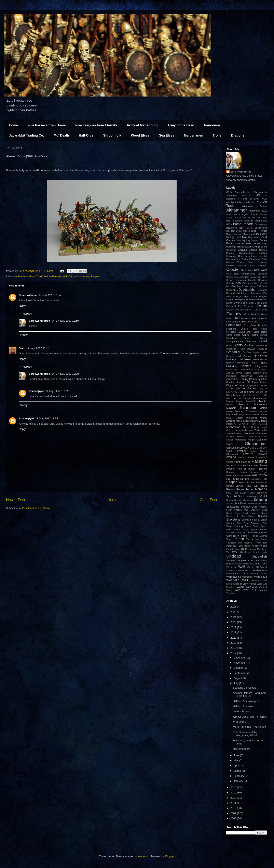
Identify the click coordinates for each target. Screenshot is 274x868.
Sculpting (260, 500)
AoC (256, 214)
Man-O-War (252, 401)
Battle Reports (243, 224)
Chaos (241, 262)
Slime (246, 523)
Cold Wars (261, 270)
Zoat (254, 590)
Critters (230, 280)
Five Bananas (259, 318)
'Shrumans (232, 195)
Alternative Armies (255, 206)
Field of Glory (259, 314)
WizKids (252, 584)
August (238, 678)
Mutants (255, 427)
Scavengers (252, 496)
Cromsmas (241, 280)
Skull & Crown (260, 520)
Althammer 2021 (258, 211)
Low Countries (244, 398)
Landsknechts (247, 392)
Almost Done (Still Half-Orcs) (250, 717)
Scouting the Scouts (245, 688)
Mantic (263, 401)
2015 (234, 793)
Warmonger (248, 577)
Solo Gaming (235, 526)
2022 (234, 627)
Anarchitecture (233, 214)
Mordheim (231, 424)
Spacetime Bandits (236, 533)
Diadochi (262, 290)
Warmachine (234, 577)
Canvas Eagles (247, 250)
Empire (262, 306)
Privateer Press (258, 472)
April (237, 765)
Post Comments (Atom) (36, 508)
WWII (246, 590)
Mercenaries (193, 135)
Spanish (252, 532)
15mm (243, 196)
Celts (245, 259)
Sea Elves (167, 135)
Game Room (260, 332)
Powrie (243, 472)
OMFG (253, 448)
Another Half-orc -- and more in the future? (250, 695)
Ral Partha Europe (238, 479)
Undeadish (259, 556)
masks (230, 411)
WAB (242, 567)
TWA (235, 552)
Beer (242, 228)
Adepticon (231, 202)
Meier (256, 414)
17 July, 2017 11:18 (38, 348)
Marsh (263, 408)
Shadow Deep (249, 507)
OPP (265, 448)
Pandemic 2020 (234, 466)
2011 (234, 803)
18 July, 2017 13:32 (57, 391)
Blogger (170, 856)
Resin (248, 486)
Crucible (252, 280)
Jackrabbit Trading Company (243, 379)
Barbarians (261, 221)
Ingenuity (257, 373)
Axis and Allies (259, 218)
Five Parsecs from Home (47, 125)
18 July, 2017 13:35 (47, 418)
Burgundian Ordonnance (252, 247)
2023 (234, 622)
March (238, 771)
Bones (263, 240)
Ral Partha (259, 475)
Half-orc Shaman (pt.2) (246, 701)
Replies (27, 314)
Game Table (250, 335)
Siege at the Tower (240, 516)
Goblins (249, 345)
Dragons (238, 135)
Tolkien (258, 543)
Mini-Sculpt (242, 421)
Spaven (263, 532)
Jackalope (262, 376)
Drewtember (253, 299)
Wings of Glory (240, 584)
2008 (234, 818)
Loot (234, 398)
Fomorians (212, 125)
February (239, 776)
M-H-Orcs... (240, 722)
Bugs (264, 244)
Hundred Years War (249, 370)
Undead (234, 556)
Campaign (231, 250)
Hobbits (246, 366)
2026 (234, 607)
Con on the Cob (241, 277)
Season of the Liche (257, 504)
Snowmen (256, 523)
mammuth (143, 856)
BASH (229, 224)
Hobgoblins (260, 366)
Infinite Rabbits (244, 373)
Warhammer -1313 (237, 573)
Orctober (241, 451)
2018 (234, 648)
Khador (230, 382)
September (240, 673)
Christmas (242, 266)
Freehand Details (237, 329)
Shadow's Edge (259, 510)
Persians (248, 465)
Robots (230, 489)
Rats (265, 479)
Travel (247, 546)
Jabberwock (247, 376)
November (240, 663)
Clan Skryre (247, 270)
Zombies (231, 593)
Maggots (230, 401)
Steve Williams (28, 295)
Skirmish (246, 520)
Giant (263, 341)
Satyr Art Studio (236, 496)
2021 (251, 196)
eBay (245, 303)
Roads (263, 486)
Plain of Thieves (246, 469)
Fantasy (57, 276)
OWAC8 (263, 457)
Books (230, 243)
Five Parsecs (250, 322)
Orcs (229, 451)
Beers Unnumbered (257, 228)
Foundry (263, 325)
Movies (263, 424)
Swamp (263, 536)
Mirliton (263, 421)
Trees (237, 549)
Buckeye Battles (251, 243)
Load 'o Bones (241, 711)
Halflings (231, 359)
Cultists (230, 283)
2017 (234, 653)
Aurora (238, 218)
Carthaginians (246, 253)
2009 (234, 813)
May (236, 760)
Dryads (264, 300)
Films (229, 318)
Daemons (248, 283)
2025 (234, 612)
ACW (264, 199)
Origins (253, 451)
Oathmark (262, 440)
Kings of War (235, 385)
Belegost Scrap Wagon (238, 231)
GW (265, 352)
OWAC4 (231, 457)
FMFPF (263, 322)
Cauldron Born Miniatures (241, 256)
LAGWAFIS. (232, 392)
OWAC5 (242, 457)
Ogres (230, 444)
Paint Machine (242, 462)
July (236, 683)
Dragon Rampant (236, 299)
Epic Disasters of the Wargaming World (245, 734)
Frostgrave (231, 332)
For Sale (250, 325)
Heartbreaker (260, 359)
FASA (246, 314)
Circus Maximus (258, 265)
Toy (234, 546)
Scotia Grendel (234, 500)
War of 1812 (253, 567)
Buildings (231, 247)
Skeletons (233, 519)
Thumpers (231, 543)
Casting (263, 253)
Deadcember (248, 290)
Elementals (249, 306)
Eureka (257, 310)
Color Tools (232, 274)
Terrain (239, 539)
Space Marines (259, 530)
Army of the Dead (181, 125)
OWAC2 (248, 454)
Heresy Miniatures (237, 363)
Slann (239, 523)
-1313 (229, 192)
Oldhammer (82, 276)
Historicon (232, 366)
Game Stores (233, 335)
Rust (236, 493)
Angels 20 (247, 214)
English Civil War (235, 310)
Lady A (263, 389)
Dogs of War (250, 296)
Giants (238, 345)
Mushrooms (233, 427)
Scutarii (230, 504)
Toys (240, 546)
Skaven (263, 516)
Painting (259, 461)
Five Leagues (234, 322)
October (239, 668)
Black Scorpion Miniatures (240, 234)
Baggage (249, 221)
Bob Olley (241, 240)
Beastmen (232, 228)
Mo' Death (61, 135)
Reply (22, 306)
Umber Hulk (260, 552)
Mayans (263, 411)
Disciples (231, 297)
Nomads (230, 437)
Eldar (264, 303)
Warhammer (260, 570)
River (255, 486)
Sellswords (233, 507)
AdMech (241, 202)
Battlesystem (261, 224)
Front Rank (259, 329)
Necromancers (241, 749)
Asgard (230, 218)
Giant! (229, 346)
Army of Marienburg (142, 125)
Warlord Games (259, 574)
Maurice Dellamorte (246, 411)
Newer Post (16, 500)
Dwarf (229, 303)
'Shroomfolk (260, 192)
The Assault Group (257, 539)
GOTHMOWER (248, 349)
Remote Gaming (235, 486)
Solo (265, 523)
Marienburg (248, 408)
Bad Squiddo (234, 221)
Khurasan (240, 382)
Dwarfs (238, 303)
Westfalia (233, 580)
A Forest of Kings (249, 199)
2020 (234, 638)
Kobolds (230, 389)
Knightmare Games (257, 386)
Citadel (233, 269)
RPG (229, 493)
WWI (237, 590)
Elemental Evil (234, 306)
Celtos (237, 259)
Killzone (263, 382)
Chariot (251, 262)
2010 (234, 808)
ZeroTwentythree (39, 321)
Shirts (238, 513)
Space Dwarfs (252, 526)
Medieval (232, 414)
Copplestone (256, 277)
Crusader (263, 280)
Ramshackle (256, 479)
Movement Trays (247, 424)
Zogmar (263, 590)
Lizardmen (254, 395)
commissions (248, 274)
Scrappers (248, 500)
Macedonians (260, 398)
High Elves (259, 363)
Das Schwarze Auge (247, 286)
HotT (236, 370)
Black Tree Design (40, 276)
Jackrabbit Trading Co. (26, 135)
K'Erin (264, 379)
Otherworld (232, 454)
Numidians (240, 440)
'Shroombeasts (242, 192)
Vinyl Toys (261, 564)
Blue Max (241, 237)
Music (246, 427)
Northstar (242, 436)
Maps (229, 404)
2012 (234, 798)
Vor (228, 567)
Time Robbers (245, 543)
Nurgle (251, 440)
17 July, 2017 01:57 (50, 295)
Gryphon (257, 352)
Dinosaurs (256, 293)
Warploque (261, 577)
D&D (238, 283)
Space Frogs (241, 530)
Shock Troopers (251, 513)
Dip (265, 293)
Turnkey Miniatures (258, 549)
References (262, 482)
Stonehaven (233, 536)
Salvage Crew (247, 493)
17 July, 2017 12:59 (67, 321)
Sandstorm (262, 493)
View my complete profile (241, 180)
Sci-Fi (263, 496)
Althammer (22, 276)
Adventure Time (254, 202)
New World (254, 430)
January (239, 781)
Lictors (245, 395)
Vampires (231, 560)
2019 (234, 643)
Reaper (95, 276)
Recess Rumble (247, 482)
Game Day (245, 332)
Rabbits (230, 475)
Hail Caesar (244, 356)
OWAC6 (252, 457)
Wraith (255, 587)
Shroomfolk (112, 135)
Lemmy (237, 395)
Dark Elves (231, 286)
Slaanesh (231, 523)
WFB (246, 580)
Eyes (264, 310)
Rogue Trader (245, 489)
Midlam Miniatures (246, 418)
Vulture (234, 567)
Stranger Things (249, 536)
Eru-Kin (249, 310)
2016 (234, 787)
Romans (261, 489)
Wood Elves (140, 135)
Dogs (239, 297)
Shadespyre (36, 391)
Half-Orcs (86, 135)
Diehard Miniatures (237, 293)
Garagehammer (235, 341)
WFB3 (256, 580)
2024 (234, 617)
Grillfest (247, 352)
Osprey (263, 451)
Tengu (229, 539)
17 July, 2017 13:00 (67, 374)
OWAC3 (263, 454)
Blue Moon (254, 237)
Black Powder (259, 231)
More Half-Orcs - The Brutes (249, 727)
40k (258, 195)
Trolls (217, 135)
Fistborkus (246, 318)
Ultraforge (245, 552)
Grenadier (233, 352)
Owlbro (230, 462)
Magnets (240, 401)
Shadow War (241, 510)
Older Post (208, 500)
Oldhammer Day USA (238, 448)
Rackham (239, 476)
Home (13, 125)
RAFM (248, 475)
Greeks (263, 349)
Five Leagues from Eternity (96, 125)
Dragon (263, 296)
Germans (251, 341)
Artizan (263, 214)
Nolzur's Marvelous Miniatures (251, 433)
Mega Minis (245, 415)
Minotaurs (253, 421)
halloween (245, 359)
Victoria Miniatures (244, 564)
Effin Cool (254, 303)
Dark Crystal (261, 283)
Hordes (230, 370)
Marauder (243, 404)
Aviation (246, 218)
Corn (265, 277)
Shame (230, 513)
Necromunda (241, 430)
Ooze (259, 448)
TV (228, 552)
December (240, 658)
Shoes (264, 513)
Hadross (230, 356)
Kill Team (252, 382)
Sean (22, 348)
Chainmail (255, 259)
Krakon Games (246, 388)
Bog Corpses (252, 240)
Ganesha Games (255, 338)
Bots (238, 243)
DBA (259, 286)
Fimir (236, 318)
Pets (256, 465)
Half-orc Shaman (243, 706)
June (237, 755)
